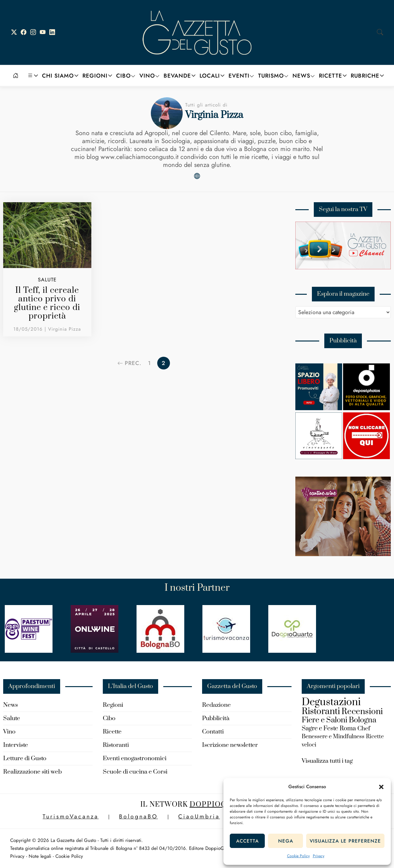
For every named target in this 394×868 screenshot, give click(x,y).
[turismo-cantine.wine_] (343, 554)
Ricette (331, 76)
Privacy (319, 856)
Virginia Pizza (64, 329)
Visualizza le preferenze (345, 841)
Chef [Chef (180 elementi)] (364, 729)
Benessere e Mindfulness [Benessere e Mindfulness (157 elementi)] (333, 737)
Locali (210, 76)
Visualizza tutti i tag (327, 761)
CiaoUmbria (199, 816)
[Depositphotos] (366, 408)
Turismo (271, 76)
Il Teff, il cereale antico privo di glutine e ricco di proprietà (47, 303)
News (301, 76)
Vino (147, 76)
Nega (286, 841)
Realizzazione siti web (32, 772)
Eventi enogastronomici (135, 758)
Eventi (239, 76)
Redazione (216, 705)
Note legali (40, 856)
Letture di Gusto (25, 758)
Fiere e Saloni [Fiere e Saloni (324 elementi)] (324, 720)
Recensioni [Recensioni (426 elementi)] (362, 712)
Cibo (123, 76)
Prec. (129, 363)
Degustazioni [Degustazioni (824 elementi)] (331, 702)
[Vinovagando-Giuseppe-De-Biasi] (319, 457)
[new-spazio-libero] (366, 457)
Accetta (247, 841)
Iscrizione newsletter (230, 745)
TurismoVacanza (71, 816)
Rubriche (365, 76)
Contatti (213, 732)
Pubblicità (216, 718)
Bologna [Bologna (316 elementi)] (362, 720)
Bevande (177, 76)
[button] (381, 787)
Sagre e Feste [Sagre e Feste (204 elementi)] (320, 729)
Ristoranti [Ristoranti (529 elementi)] (321, 711)
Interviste (16, 745)
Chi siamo (58, 76)
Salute (47, 280)
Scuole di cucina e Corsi (135, 772)
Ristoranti (116, 745)
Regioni (95, 76)
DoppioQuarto (222, 805)
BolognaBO (138, 816)
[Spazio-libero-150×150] (319, 408)
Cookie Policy (298, 856)
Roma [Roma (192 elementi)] (348, 729)
